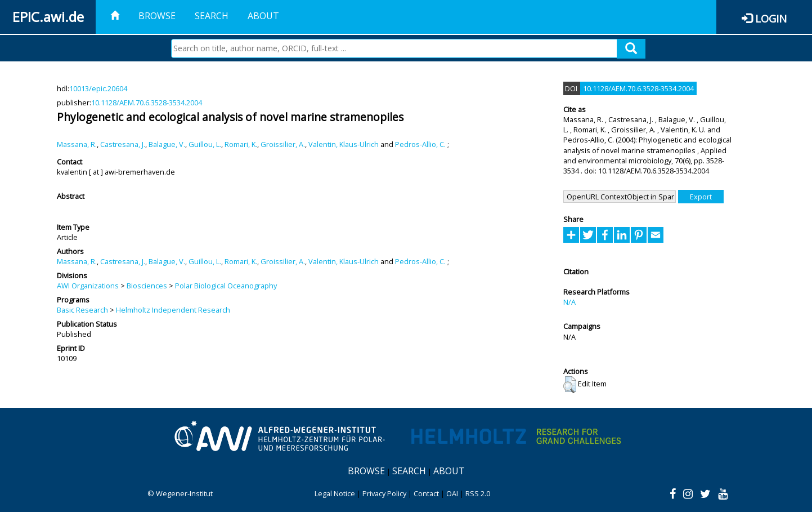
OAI (452, 493)
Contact (426, 493)
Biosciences (147, 286)
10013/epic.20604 (98, 88)
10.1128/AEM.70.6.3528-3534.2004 (147, 103)
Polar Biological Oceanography (226, 286)
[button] (570, 385)
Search (212, 16)
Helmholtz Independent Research (173, 310)
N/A (569, 302)
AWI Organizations (88, 286)
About (263, 16)
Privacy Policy (384, 493)
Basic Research (82, 310)
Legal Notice (335, 493)
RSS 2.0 (478, 493)
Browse (157, 16)
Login (771, 18)
